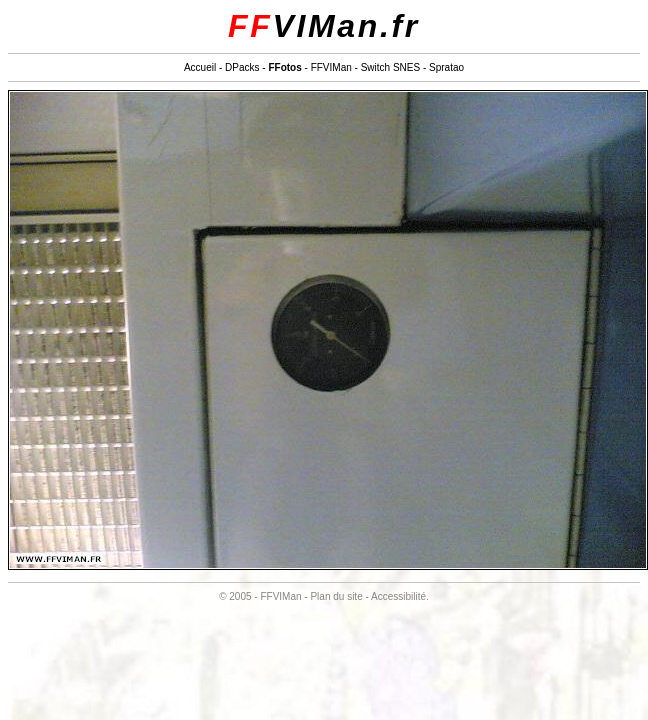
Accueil (200, 67)
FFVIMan (331, 67)
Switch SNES (390, 67)
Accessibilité (398, 596)
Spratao (446, 67)
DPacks (242, 67)
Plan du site (336, 596)
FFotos (284, 67)
